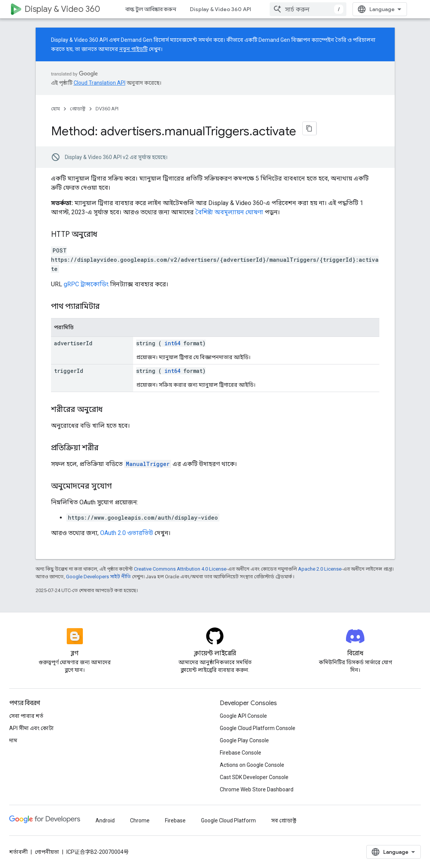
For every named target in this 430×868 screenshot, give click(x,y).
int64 (172, 339)
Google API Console (243, 815)
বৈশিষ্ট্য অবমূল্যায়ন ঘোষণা (229, 208)
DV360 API (107, 109)
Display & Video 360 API (221, 9)
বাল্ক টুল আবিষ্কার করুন (151, 9)
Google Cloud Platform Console (258, 828)
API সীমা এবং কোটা (31, 828)
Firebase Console (241, 852)
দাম (13, 840)
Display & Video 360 (62, 9)
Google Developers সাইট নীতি (98, 579)
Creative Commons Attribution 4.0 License (180, 571)
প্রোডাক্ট (78, 109)
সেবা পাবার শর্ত (26, 815)
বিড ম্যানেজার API (285, 9)
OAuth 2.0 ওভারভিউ (127, 529)
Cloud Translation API (100, 83)
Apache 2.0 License (320, 571)
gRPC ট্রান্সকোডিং (86, 280)
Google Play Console (244, 840)
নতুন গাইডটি (133, 49)
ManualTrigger (148, 460)
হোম (55, 109)
